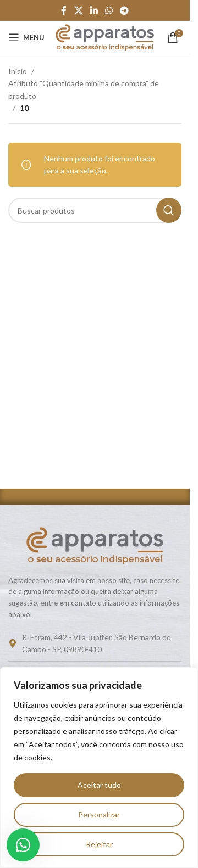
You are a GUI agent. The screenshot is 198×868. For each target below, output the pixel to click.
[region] (99, 768)
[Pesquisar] (95, 210)
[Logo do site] (105, 37)
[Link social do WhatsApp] (109, 10)
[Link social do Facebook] (64, 10)
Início (18, 71)
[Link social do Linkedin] (94, 10)
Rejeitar (99, 844)
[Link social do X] (78, 10)
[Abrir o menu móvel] (26, 37)
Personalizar (99, 814)
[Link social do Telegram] (125, 10)
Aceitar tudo (99, 785)
